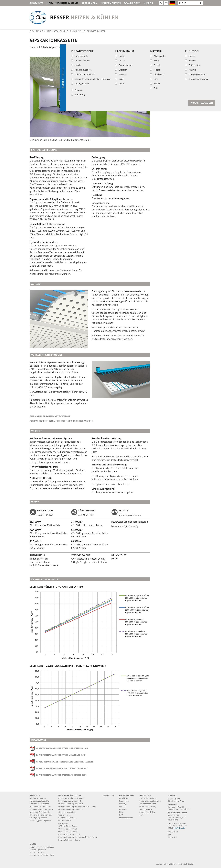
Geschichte (124, 798)
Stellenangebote (126, 818)
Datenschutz (173, 832)
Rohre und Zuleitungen (39, 804)
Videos (148, 3)
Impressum (172, 837)
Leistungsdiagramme (169, 72)
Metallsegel (63, 823)
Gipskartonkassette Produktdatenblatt (62, 768)
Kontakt (172, 795)
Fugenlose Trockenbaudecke (70, 801)
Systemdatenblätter (147, 804)
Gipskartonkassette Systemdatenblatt (61, 755)
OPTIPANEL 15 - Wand (68, 829)
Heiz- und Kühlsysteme (62, 3)
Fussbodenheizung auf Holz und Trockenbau (77, 807)
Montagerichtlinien (147, 812)
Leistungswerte (145, 809)
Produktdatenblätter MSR (150, 801)
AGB (169, 835)
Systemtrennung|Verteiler (41, 815)
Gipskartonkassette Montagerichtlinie (61, 775)
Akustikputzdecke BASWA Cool (71, 798)
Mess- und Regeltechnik (40, 812)
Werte (158, 67)
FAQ (121, 815)
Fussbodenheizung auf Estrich (71, 804)
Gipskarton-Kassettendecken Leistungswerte (65, 762)
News (122, 812)
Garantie (123, 809)
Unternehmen (111, 3)
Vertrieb (123, 807)
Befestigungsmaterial (39, 818)
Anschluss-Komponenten (40, 807)
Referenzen (89, 3)
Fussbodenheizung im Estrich (71, 809)
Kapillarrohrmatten (38, 798)
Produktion (124, 801)
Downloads (132, 3)
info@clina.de (179, 828)
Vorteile (160, 62)
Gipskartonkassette (67, 812)
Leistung (123, 804)
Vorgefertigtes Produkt (171, 57)
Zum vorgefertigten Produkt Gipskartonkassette (61, 421)
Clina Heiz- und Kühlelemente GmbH (46, 31)
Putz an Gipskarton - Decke (70, 835)
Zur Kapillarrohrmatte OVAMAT (50, 416)
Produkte (37, 3)
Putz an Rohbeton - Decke (69, 840)
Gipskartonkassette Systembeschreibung (62, 748)
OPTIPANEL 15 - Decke (68, 826)
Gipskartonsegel (65, 815)
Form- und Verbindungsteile (42, 809)
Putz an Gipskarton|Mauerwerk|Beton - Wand (78, 837)
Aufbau (159, 52)
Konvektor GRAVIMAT (68, 818)
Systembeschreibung (168, 47)
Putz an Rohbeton (37, 852)
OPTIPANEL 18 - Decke (68, 832)
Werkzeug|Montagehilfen (41, 821)
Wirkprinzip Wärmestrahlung (42, 855)
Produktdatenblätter (148, 798)
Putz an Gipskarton (38, 850)
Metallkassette (64, 821)
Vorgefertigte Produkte (39, 801)
